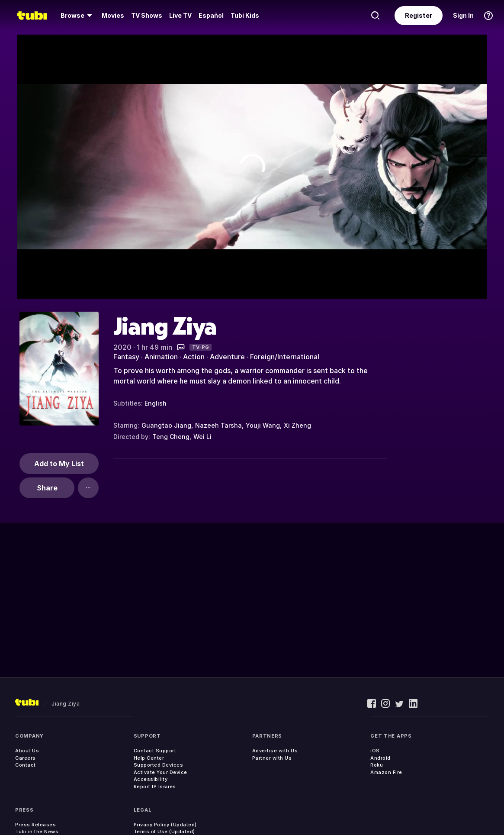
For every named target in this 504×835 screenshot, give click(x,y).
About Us (27, 751)
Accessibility (151, 779)
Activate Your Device (161, 772)
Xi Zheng (297, 425)
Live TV (180, 15)
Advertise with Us (275, 751)
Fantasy (126, 357)
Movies (113, 15)
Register (419, 15)
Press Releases (35, 825)
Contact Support (155, 751)
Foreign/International (285, 357)
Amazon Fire (386, 772)
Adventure (227, 357)
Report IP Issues (155, 787)
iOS (375, 751)
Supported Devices (159, 765)
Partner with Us (272, 758)
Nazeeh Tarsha (218, 425)
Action (194, 357)
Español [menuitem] (211, 15)
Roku (377, 765)
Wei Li (202, 437)
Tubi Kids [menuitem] (245, 15)
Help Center (149, 758)
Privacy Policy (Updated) (165, 825)
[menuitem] (78, 16)
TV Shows (147, 15)
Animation (161, 357)
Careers (26, 758)
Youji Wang (263, 425)
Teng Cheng (171, 437)
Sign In (463, 15)
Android (380, 758)
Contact (26, 765)
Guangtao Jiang (166, 425)
